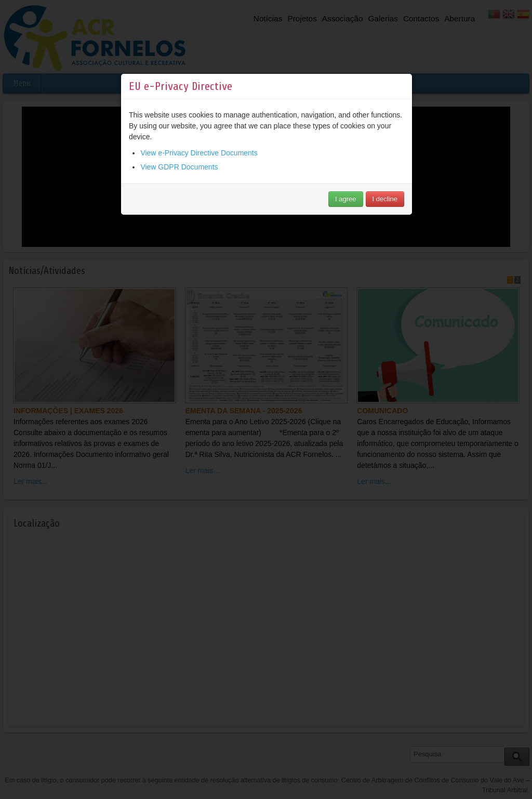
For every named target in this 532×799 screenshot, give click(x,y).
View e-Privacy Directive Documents (199, 160)
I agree (345, 206)
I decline (385, 206)
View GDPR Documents (179, 174)
